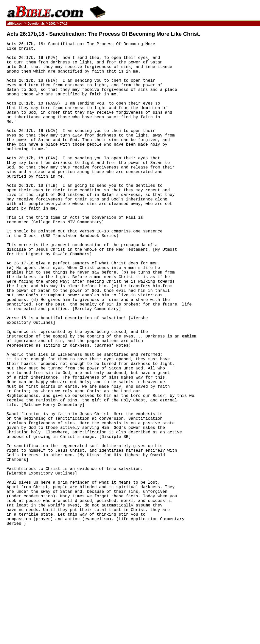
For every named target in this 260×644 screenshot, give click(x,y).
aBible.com (15, 24)
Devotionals (36, 24)
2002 (52, 24)
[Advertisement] (236, 107)
